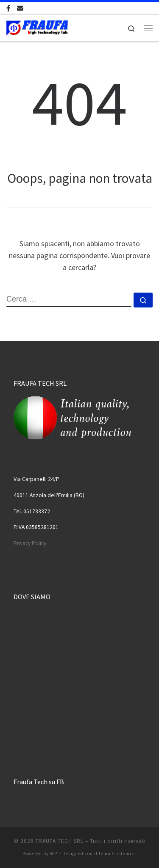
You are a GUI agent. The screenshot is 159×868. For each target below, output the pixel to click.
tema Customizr (118, 854)
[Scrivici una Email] (20, 8)
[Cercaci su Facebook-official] (8, 8)
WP (54, 854)
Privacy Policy (30, 543)
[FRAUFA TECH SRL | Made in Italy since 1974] (37, 27)
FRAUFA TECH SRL (60, 841)
